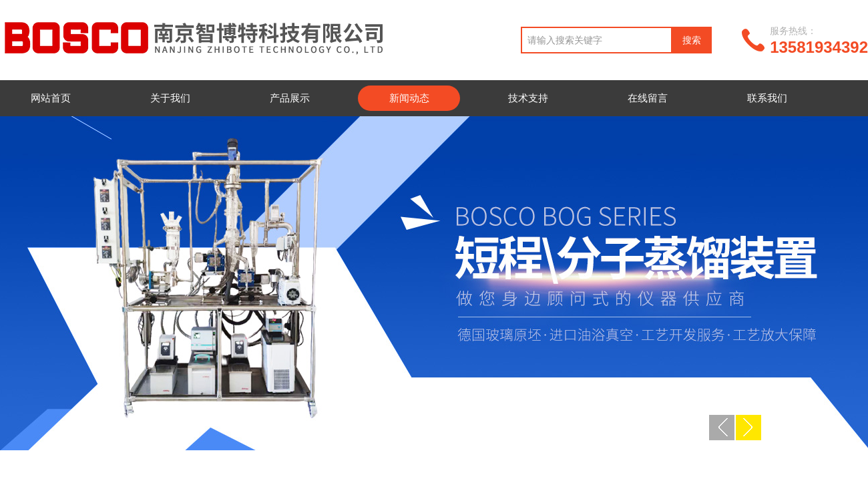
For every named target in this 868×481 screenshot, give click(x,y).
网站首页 (51, 98)
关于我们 (170, 98)
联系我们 (767, 98)
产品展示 (290, 98)
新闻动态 (409, 98)
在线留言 (648, 98)
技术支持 (528, 98)
